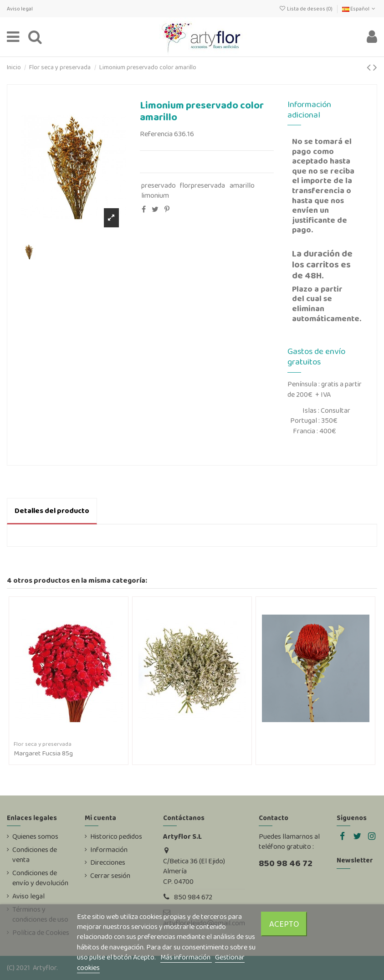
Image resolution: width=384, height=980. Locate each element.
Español (360, 9)
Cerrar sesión (110, 876)
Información (109, 850)
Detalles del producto (52, 511)
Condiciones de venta (35, 855)
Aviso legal (20, 9)
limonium (155, 195)
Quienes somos (35, 836)
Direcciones (108, 862)
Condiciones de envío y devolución (40, 878)
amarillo (242, 185)
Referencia (156, 134)
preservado (159, 185)
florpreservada (202, 185)
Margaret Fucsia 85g (43, 753)
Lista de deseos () (306, 9)
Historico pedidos (116, 836)
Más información (186, 957)
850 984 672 (193, 897)
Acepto (284, 924)
